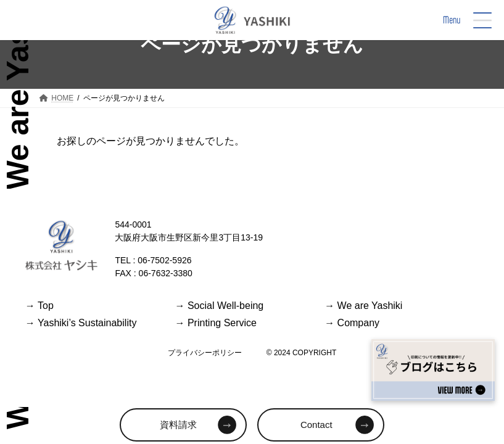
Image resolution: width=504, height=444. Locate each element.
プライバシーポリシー (205, 353)
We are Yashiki (363, 306)
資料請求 (178, 425)
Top (39, 306)
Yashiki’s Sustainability (81, 323)
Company (352, 323)
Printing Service (216, 323)
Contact (316, 425)
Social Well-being (219, 306)
